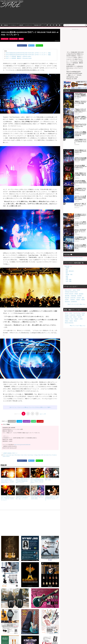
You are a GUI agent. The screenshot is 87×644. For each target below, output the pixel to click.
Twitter (19, 422)
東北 (67, 258)
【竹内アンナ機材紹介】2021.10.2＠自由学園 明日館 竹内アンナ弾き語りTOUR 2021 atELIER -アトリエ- (52, 494)
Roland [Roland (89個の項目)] (79, 301)
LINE (33, 422)
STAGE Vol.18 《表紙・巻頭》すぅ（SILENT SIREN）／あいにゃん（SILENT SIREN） (37, 493)
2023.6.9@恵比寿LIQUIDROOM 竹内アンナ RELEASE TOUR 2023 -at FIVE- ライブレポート (28, 34)
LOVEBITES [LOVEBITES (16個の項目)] (72, 288)
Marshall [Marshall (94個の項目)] (72, 301)
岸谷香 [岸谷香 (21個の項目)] (66, 282)
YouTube (40, 422)
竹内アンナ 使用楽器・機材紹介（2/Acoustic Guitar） (19, 59)
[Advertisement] (67, 12)
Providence (54, 456)
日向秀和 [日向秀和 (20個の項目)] (67, 284)
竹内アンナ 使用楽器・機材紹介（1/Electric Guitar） (19, 57)
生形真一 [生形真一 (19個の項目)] (67, 286)
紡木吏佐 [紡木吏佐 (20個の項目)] (70, 282)
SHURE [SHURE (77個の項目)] (70, 303)
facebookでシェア (22, 46)
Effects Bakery (17, 456)
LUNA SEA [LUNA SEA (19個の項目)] (76, 284)
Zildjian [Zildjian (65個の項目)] (70, 305)
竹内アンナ (13, 454)
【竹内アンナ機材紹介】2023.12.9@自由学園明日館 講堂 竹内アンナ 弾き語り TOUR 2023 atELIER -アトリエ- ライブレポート (37, 477)
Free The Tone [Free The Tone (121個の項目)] (75, 299)
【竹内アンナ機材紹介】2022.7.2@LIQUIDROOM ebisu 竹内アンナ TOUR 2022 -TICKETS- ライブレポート (8, 494)
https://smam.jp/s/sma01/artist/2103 (22, 446)
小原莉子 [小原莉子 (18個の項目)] (75, 286)
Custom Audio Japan (10, 456)
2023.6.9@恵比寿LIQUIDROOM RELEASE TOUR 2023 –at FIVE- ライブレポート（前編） (29, 54)
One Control (46, 456)
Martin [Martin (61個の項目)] (77, 305)
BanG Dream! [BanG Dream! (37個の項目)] (68, 278)
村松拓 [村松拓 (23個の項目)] (76, 278)
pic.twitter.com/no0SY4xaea (74, 73)
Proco (50, 456)
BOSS (4, 456)
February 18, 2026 (72, 79)
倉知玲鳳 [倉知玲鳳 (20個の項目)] (75, 282)
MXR (42, 456)
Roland (4, 457)
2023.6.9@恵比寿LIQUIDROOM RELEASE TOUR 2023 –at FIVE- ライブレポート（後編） (29, 56)
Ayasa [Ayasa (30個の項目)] (72, 278)
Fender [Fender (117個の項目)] (80, 299)
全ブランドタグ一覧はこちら (78, 310)
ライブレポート (13, 40)
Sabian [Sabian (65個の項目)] (73, 305)
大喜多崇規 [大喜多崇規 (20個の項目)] (80, 282)
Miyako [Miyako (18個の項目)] (80, 286)
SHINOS (8, 457)
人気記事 (21, 25)
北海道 (67, 256)
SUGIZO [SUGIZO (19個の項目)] (81, 284)
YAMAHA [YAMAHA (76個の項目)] (75, 303)
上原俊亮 (5, 454)
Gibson (26, 456)
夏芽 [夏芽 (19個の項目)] (84, 284)
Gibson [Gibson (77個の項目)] (66, 303)
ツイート (32, 46)
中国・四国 (68, 268)
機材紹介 (6, 25)
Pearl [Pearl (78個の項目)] (83, 301)
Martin (40, 456)
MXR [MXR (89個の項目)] (76, 301)
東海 (67, 265)
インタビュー (14, 25)
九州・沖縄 (68, 270)
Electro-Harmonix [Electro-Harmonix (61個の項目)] (68, 307)
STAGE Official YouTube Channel (74, 246)
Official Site (11, 422)
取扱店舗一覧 (37, 25)
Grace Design (30, 456)
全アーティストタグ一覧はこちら (77, 291)
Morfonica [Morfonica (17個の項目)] (67, 288)
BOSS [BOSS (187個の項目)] (66, 299)
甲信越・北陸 (69, 263)
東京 (67, 261)
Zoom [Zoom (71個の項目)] (78, 303)
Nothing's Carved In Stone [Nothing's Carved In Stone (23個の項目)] (70, 280)
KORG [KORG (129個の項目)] (70, 299)
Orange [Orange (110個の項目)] (84, 299)
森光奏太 (9, 454)
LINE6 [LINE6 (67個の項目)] (66, 305)
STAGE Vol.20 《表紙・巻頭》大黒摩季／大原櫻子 (52, 475)
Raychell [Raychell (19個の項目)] (71, 284)
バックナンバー (29, 25)
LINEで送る (40, 46)
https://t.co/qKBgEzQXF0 (73, 72)
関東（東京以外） (70, 260)
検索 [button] (86, 26)
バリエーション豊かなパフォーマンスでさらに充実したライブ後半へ (34, 408)
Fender (22, 456)
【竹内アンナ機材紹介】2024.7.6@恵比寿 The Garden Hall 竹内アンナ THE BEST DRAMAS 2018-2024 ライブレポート (23, 476)
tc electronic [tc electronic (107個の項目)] (67, 301)
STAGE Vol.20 (5, 40)
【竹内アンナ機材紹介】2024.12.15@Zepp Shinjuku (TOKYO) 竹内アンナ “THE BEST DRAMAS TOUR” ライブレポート (8, 476)
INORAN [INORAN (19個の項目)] (71, 286)
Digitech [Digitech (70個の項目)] (82, 303)
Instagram (26, 422)
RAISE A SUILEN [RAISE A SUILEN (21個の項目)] (79, 280)
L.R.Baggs (36, 456)
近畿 (67, 266)
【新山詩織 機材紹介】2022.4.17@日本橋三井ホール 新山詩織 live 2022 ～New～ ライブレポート (23, 493)
